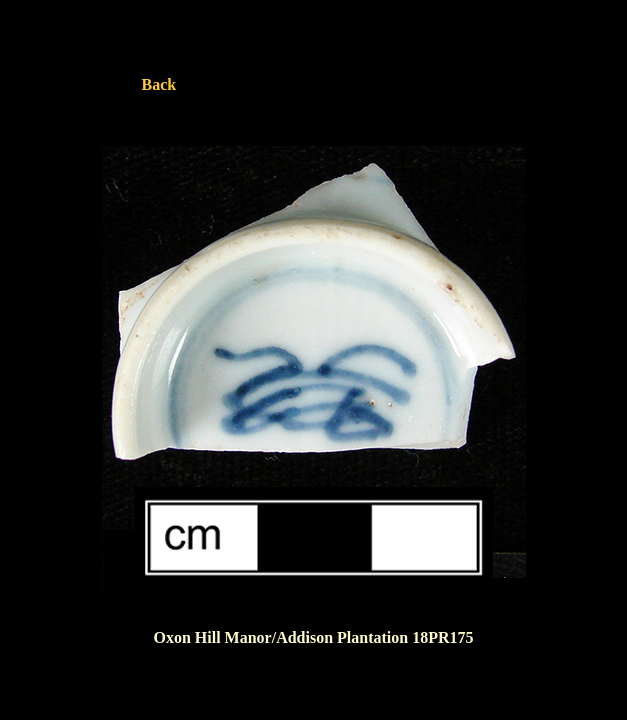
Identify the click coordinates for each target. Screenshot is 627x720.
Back (159, 84)
